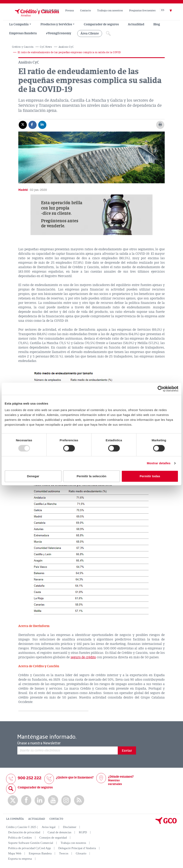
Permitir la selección (91, 476)
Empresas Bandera (23, 33)
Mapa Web (15, 853)
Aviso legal (49, 827)
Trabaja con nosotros (110, 11)
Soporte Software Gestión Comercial (31, 843)
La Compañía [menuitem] (19, 24)
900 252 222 (51, 10)
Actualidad (136, 24)
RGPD (83, 832)
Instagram (66, 800)
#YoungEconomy (59, 33)
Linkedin (40, 800)
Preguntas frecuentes (142, 11)
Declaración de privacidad (24, 832)
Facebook (26, 800)
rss (79, 800)
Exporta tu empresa (20, 859)
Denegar (33, 476)
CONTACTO (56, 819)
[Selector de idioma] (169, 10)
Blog (157, 24)
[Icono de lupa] (108, 33)
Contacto (86, 11)
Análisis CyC (66, 47)
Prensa (70, 11)
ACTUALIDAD (37, 819)
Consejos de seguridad (53, 838)
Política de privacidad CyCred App (29, 848)
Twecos (64, 853)
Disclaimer (70, 827)
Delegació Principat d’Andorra (77, 848)
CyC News (46, 47)
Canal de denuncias (59, 832)
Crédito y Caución (23, 47)
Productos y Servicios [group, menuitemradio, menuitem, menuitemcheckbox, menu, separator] (56, 24)
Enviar (127, 751)
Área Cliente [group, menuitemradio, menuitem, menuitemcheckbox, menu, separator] (90, 33)
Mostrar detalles (159, 463)
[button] (91, 215)
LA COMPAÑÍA (15, 819)
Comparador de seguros (101, 24)
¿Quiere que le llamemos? (75, 777)
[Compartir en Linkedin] (42, 125)
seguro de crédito (83, 657)
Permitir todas (150, 476)
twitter (13, 800)
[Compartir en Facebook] (33, 125)
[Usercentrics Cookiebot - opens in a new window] (161, 389)
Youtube (53, 800)
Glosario (81, 853)
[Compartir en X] (23, 125)
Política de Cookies (20, 838)
